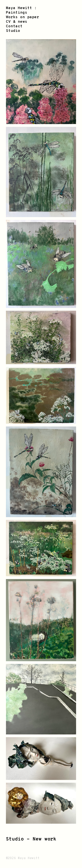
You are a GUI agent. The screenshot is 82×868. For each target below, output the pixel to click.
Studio (13, 31)
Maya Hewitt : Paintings (21, 10)
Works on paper (23, 17)
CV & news (17, 22)
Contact (14, 26)
